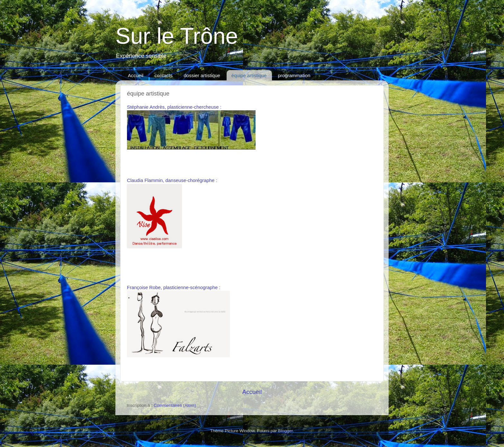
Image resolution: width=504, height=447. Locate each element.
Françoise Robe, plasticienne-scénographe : (174, 287)
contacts (164, 75)
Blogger (285, 431)
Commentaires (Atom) (175, 405)
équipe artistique (249, 75)
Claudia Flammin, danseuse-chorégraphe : (172, 180)
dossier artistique (202, 75)
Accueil (136, 75)
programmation (294, 75)
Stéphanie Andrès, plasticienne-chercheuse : (174, 107)
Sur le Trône (177, 36)
